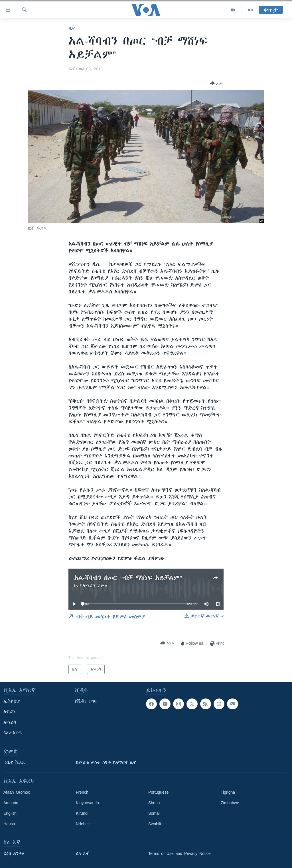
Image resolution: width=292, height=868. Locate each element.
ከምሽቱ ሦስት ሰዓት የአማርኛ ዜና (106, 763)
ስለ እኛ (82, 853)
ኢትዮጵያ (12, 701)
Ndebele (83, 824)
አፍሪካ (9, 712)
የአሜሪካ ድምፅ (94, 586)
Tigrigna (228, 792)
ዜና (72, 28)
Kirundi (82, 813)
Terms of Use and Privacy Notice (180, 853)
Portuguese (159, 792)
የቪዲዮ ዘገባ (86, 701)
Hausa (9, 824)
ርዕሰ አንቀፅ (14, 853)
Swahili (155, 824)
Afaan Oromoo (17, 792)
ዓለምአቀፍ (13, 733)
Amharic (11, 803)
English (10, 813)
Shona (154, 803)
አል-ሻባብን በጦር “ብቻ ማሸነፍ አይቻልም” (128, 578)
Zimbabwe (230, 803)
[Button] (217, 84)
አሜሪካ (10, 722)
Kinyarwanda (87, 803)
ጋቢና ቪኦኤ (14, 763)
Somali (154, 813)
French (82, 792)
